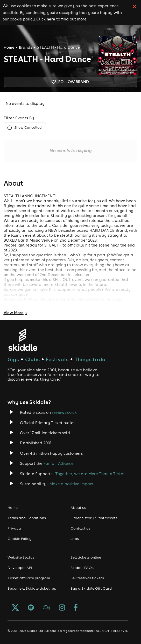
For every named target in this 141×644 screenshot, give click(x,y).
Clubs (32, 359)
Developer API (20, 568)
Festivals (57, 359)
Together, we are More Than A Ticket (90, 474)
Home (9, 47)
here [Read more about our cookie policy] (51, 19)
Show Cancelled (25, 128)
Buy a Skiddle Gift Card (91, 588)
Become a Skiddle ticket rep (32, 588)
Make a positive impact (72, 484)
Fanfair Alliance (59, 463)
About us (78, 508)
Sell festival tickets (87, 578)
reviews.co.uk (64, 412)
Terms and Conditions (27, 518)
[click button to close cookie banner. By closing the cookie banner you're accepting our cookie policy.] (135, 6)
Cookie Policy (20, 539)
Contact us (80, 528)
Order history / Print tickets (94, 518)
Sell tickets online (86, 557)
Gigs (13, 359)
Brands (26, 47)
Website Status (21, 557)
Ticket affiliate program (29, 578)
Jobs (75, 539)
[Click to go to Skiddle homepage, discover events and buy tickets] (23, 340)
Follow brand (71, 82)
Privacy (14, 528)
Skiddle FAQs (82, 568)
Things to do (90, 359)
